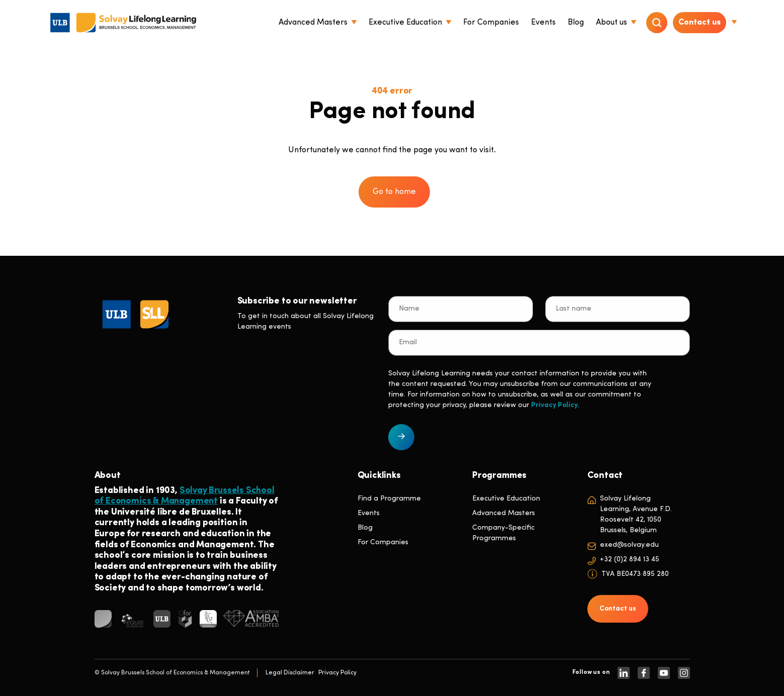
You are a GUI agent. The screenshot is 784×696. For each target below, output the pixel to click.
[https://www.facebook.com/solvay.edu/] (644, 673)
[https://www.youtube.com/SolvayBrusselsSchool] (664, 673)
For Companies (383, 542)
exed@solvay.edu (629, 545)
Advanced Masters (504, 513)
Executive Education (506, 499)
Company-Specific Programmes (503, 533)
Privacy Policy (554, 405)
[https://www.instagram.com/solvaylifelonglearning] (684, 673)
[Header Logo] (123, 23)
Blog (365, 528)
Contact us (700, 23)
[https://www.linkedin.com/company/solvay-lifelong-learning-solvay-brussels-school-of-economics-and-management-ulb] (624, 673)
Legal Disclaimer (290, 673)
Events (369, 513)
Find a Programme (389, 499)
